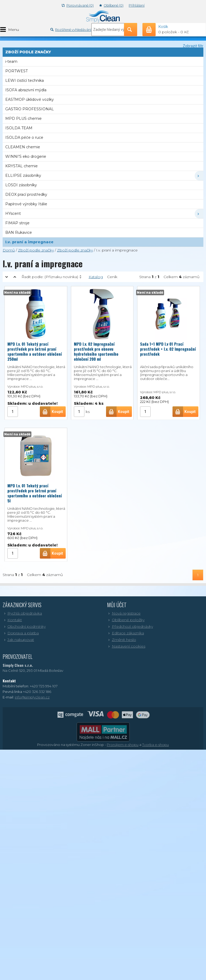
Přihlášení (137, 5)
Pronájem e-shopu (123, 745)
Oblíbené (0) (111, 5)
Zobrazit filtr (193, 46)
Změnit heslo (122, 640)
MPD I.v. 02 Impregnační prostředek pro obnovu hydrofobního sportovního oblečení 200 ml (96, 351)
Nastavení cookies (126, 646)
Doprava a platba (21, 633)
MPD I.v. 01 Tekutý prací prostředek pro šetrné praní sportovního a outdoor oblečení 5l (35, 493)
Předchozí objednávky (130, 626)
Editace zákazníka (126, 633)
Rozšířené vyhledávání (71, 30)
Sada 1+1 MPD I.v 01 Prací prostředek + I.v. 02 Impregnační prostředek (168, 349)
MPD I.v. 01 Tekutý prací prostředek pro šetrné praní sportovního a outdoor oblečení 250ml (35, 351)
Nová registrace (124, 613)
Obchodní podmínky (24, 626)
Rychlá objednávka (22, 613)
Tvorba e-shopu (155, 745)
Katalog (96, 277)
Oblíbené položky (126, 620)
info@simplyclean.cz (32, 697)
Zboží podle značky (36, 250)
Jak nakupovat (18, 640)
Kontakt (12, 620)
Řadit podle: (50, 277)
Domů (9, 250)
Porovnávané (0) (78, 5)
